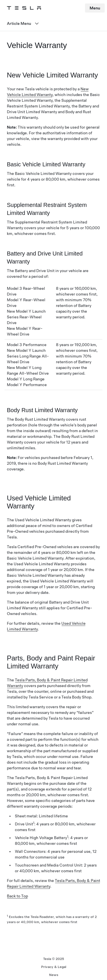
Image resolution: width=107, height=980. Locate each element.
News (54, 975)
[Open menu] (53, 24)
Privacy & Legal (54, 967)
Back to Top (17, 896)
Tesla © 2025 (54, 959)
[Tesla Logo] (24, 8)
